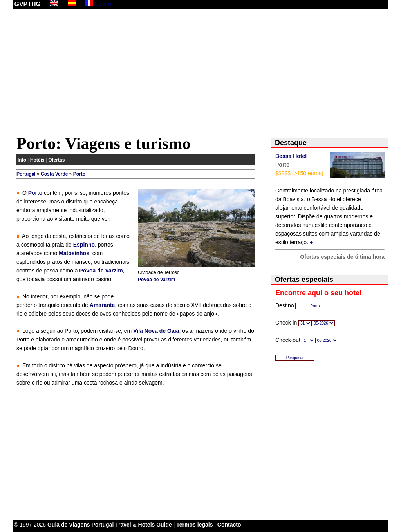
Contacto (229, 525)
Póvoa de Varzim (156, 280)
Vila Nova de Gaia (156, 331)
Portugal (26, 174)
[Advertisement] (200, 73)
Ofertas (56, 160)
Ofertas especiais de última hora (342, 257)
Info (22, 160)
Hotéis (37, 160)
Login (103, 4)
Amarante (102, 305)
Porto (79, 174)
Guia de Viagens (69, 525)
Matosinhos (74, 253)
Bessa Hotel (291, 156)
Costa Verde (54, 174)
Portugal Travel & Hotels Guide (132, 525)
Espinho (84, 245)
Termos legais (194, 525)
